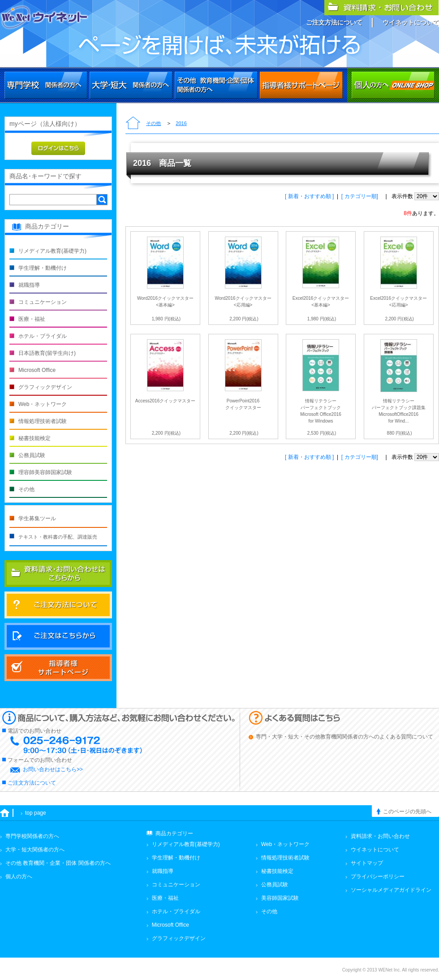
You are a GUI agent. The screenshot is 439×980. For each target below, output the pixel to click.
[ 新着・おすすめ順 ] (309, 196)
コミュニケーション (43, 302)
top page (36, 813)
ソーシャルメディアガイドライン (391, 890)
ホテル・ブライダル (43, 336)
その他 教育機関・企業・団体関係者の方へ (216, 85)
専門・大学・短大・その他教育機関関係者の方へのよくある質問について (344, 737)
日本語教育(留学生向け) (47, 353)
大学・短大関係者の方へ (131, 85)
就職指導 (29, 285)
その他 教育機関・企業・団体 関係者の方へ (58, 863)
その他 (153, 123)
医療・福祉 (32, 319)
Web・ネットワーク (43, 404)
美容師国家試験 (280, 898)
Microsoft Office (37, 370)
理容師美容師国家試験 (45, 472)
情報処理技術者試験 (43, 421)
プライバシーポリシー (378, 876)
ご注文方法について (334, 22)
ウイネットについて (411, 22)
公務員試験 (32, 455)
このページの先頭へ (407, 812)
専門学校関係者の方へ (46, 85)
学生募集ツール (37, 518)
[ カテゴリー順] (360, 196)
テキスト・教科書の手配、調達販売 (58, 537)
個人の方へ (393, 85)
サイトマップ (367, 863)
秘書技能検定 (34, 438)
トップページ (133, 124)
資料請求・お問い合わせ (380, 836)
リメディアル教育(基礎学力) (52, 251)
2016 (181, 123)
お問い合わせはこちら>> (53, 769)
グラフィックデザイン (45, 387)
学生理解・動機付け (43, 268)
